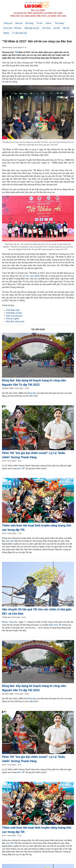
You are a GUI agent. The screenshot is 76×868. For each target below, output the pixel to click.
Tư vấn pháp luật (19, 33)
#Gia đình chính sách (15, 321)
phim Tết (21, 468)
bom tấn (10, 541)
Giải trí (49, 23)
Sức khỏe (46, 28)
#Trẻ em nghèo (13, 319)
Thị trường (59, 23)
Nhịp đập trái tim (32, 28)
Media (6, 33)
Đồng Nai (32, 393)
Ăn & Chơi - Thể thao (12, 28)
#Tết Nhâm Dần (13, 310)
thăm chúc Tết (55, 625)
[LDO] (38, 356)
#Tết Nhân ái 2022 (14, 313)
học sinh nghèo (33, 276)
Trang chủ (8, 23)
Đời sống (29, 23)
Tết (16, 52)
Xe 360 (57, 28)
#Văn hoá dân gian (14, 316)
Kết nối (66, 28)
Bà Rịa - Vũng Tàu (10, 622)
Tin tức (39, 23)
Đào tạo (19, 23)
